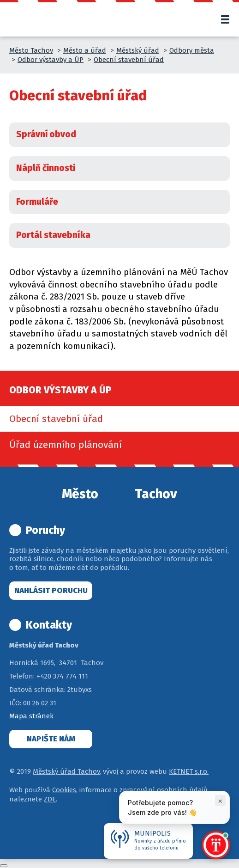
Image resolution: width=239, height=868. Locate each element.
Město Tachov (31, 50)
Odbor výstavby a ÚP (51, 60)
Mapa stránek (31, 716)
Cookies (64, 790)
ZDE (50, 799)
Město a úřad (85, 50)
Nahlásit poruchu (51, 590)
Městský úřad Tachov (66, 771)
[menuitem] (119, 419)
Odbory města (192, 50)
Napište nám (51, 739)
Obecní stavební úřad (129, 60)
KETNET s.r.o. (189, 771)
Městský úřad (138, 50)
